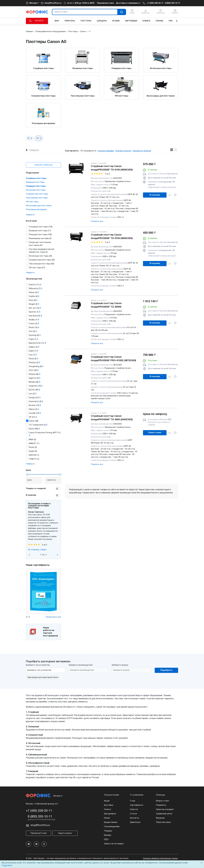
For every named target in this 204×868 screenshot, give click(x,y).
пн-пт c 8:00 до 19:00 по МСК (81, 3)
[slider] (27, 474)
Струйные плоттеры (43, 68)
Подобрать (166, 670)
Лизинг (107, 818)
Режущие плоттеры (122, 68)
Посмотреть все (53, 617)
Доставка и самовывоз (128, 3)
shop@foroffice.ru (53, 3)
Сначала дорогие (123, 151)
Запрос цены (155, 433)
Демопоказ (135, 822)
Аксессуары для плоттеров (161, 96)
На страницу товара (37, 550)
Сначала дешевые (106, 151)
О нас (133, 801)
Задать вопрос (65, 833)
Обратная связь (163, 822)
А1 (29, 138)
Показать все (97, 221)
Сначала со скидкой (142, 151)
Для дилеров (110, 814)
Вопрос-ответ (163, 801)
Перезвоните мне (106, 3)
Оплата (107, 809)
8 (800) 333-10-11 (172, 3)
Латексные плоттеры (161, 68)
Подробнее (7, 866)
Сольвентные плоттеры (43, 96)
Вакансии (160, 818)
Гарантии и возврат (165, 809)
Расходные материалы (43, 123)
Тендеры (108, 831)
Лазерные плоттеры (83, 68)
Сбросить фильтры (44, 165)
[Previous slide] (30, 555)
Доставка (109, 805)
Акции (107, 801)
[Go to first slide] (57, 555)
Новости (134, 809)
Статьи (133, 814)
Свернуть (30, 215)
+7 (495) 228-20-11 (155, 3)
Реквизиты (161, 805)
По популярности (88, 151)
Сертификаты (137, 805)
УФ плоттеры (122, 96)
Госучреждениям (112, 827)
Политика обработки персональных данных (160, 859)
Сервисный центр (164, 814)
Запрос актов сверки (114, 844)
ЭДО (106, 839)
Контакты (135, 818)
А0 (38, 138)
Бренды (108, 835)
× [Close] (201, 863)
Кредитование (111, 822)
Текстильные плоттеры (83, 96)
